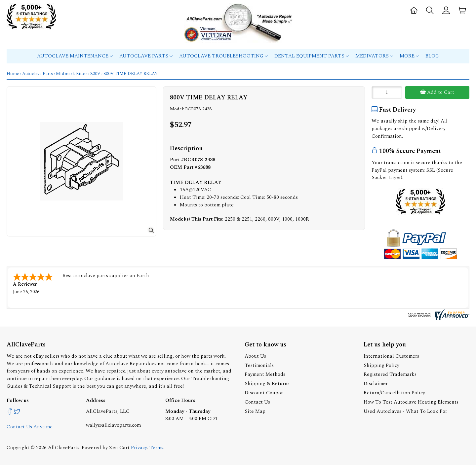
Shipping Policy (381, 365)
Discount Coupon (264, 393)
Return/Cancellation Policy (394, 393)
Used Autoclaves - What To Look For (405, 411)
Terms (156, 448)
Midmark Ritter (72, 74)
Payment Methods (265, 374)
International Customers (391, 356)
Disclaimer (376, 384)
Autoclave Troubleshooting (223, 56)
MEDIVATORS (374, 56)
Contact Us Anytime (30, 427)
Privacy (139, 448)
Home (13, 74)
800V (95, 74)
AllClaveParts (64, 448)
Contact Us (257, 402)
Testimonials (259, 365)
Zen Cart (119, 448)
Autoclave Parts (146, 56)
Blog (432, 56)
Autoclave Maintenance (75, 56)
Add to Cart (437, 92)
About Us (255, 356)
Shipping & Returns (267, 384)
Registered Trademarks (390, 374)
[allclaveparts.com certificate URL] (438, 319)
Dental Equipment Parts (312, 56)
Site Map (255, 411)
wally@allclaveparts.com (113, 425)
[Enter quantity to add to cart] (387, 92)
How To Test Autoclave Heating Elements (411, 402)
